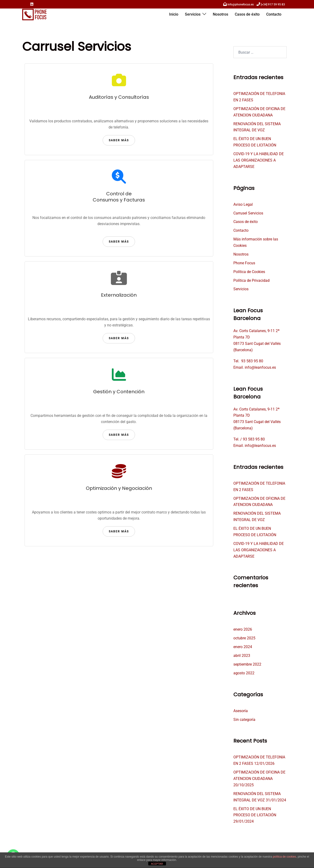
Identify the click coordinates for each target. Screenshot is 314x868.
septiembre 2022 (247, 664)
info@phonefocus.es (241, 4)
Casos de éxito (247, 14)
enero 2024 (243, 647)
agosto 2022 (244, 673)
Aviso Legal (243, 204)
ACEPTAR (157, 864)
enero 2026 (243, 629)
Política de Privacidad (251, 280)
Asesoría (241, 711)
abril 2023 (242, 656)
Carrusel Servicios (248, 213)
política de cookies (285, 857)
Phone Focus (244, 263)
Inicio (174, 14)
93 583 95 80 (252, 361)
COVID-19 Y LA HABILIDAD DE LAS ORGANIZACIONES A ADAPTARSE (259, 160)
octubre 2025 (244, 638)
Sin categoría (244, 720)
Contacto (274, 14)
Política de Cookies (249, 272)
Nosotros (220, 14)
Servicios (193, 14)
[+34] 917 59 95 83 (273, 4)
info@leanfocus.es (260, 367)
